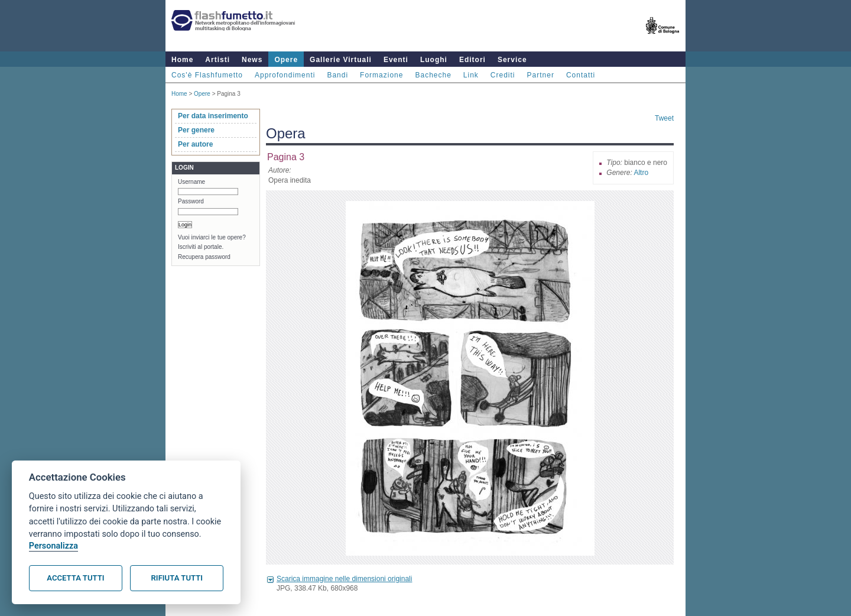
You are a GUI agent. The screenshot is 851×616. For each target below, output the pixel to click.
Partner (541, 75)
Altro (641, 173)
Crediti (503, 75)
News (252, 60)
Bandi (337, 75)
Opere (286, 60)
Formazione (381, 75)
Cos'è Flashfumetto (207, 75)
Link (471, 75)
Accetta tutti (75, 578)
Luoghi (434, 60)
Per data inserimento (213, 116)
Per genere (196, 130)
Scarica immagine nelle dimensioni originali (344, 579)
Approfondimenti (285, 75)
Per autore (195, 144)
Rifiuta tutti (177, 578)
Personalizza (53, 546)
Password (191, 201)
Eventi (396, 60)
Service (512, 60)
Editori (472, 60)
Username (191, 182)
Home (182, 60)
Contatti (581, 75)
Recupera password (204, 257)
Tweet (664, 118)
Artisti (217, 60)
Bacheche (433, 75)
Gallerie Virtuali (341, 60)
